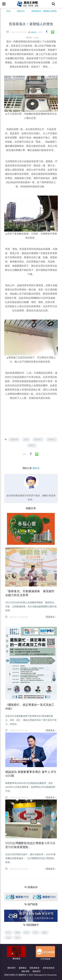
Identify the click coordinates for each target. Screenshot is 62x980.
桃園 (17, 933)
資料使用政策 (49, 968)
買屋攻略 (14, 439)
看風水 (32, 445)
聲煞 (26, 439)
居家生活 (21, 11)
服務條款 (23, 968)
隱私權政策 (35, 968)
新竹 (26, 933)
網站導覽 (25, 971)
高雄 (17, 938)
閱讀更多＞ (51, 617)
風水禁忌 (38, 439)
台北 (8, 933)
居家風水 (52, 439)
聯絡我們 (37, 971)
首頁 (8, 11)
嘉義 (45, 933)
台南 (8, 938)
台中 (36, 933)
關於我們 (11, 968)
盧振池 (34, 32)
